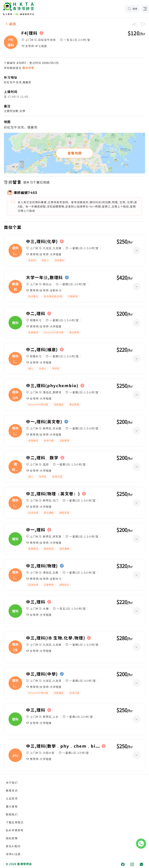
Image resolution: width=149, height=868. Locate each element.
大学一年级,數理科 (44, 278)
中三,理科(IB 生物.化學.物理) (55, 638)
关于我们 (12, 783)
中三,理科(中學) (42, 674)
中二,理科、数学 (42, 458)
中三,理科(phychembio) (52, 386)
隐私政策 (12, 838)
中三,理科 (36, 602)
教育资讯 (12, 790)
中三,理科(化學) (42, 241)
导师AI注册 (13, 854)
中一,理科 (36, 530)
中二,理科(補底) (42, 350)
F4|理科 (29, 33)
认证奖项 (12, 798)
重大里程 (12, 806)
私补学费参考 (15, 830)
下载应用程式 (15, 822)
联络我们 (12, 814)
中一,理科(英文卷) (44, 422)
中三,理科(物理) (42, 566)
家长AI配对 (13, 846)
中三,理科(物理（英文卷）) (53, 494)
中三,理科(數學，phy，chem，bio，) (63, 746)
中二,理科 (36, 314)
